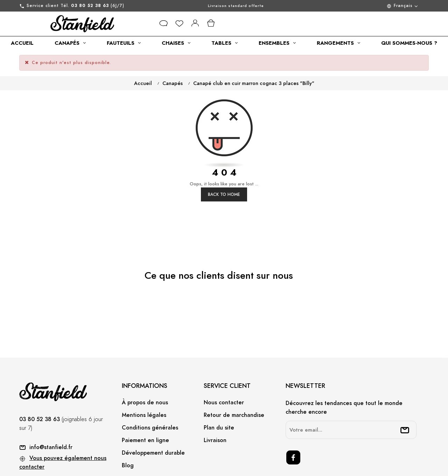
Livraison (215, 414)
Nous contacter (224, 376)
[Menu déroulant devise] (372, 6)
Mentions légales (144, 389)
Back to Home (224, 168)
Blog (128, 439)
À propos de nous (145, 376)
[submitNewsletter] (405, 404)
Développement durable (153, 426)
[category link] (22, 43)
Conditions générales (150, 401)
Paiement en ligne (145, 414)
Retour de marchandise (234, 389)
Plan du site (219, 401)
